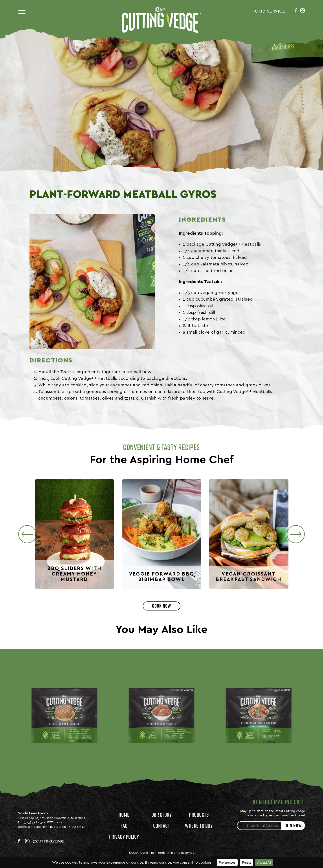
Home (124, 815)
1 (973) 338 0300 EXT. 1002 (42, 822)
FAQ (124, 826)
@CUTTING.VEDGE (48, 841)
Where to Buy (199, 826)
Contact (162, 826)
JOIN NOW (293, 826)
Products (199, 815)
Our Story (162, 815)
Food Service (269, 11)
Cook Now (162, 606)
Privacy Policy (124, 837)
